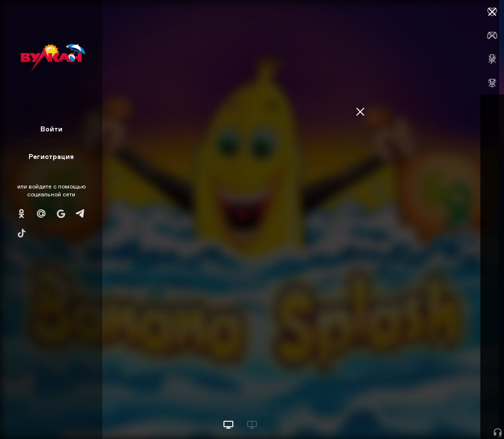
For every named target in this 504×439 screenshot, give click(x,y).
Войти (51, 129)
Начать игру (429, 413)
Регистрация (51, 156)
